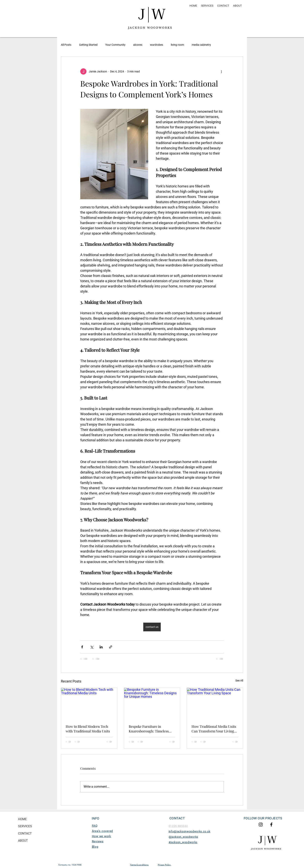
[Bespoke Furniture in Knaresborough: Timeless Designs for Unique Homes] (152, 704)
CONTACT (25, 833)
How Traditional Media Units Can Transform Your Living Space (214, 729)
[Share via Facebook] (82, 647)
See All (239, 681)
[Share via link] (111, 647)
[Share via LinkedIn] (101, 647)
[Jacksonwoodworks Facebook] (271, 825)
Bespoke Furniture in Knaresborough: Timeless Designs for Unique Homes (149, 729)
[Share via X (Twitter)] (92, 647)
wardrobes (157, 45)
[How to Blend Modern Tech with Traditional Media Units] (89, 704)
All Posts (66, 45)
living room (177, 45)
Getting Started (88, 45)
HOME (22, 819)
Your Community (115, 45)
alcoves (138, 45)
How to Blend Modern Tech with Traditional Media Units (88, 729)
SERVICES (25, 826)
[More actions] (221, 71)
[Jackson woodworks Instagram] (261, 825)
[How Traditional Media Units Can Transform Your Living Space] (215, 704)
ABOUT (23, 841)
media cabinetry (201, 45)
